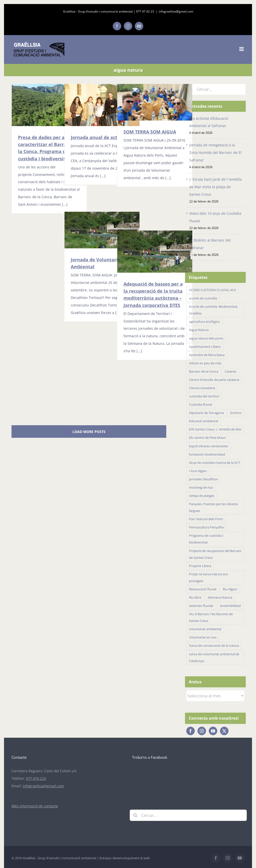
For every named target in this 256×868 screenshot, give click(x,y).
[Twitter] (224, 731)
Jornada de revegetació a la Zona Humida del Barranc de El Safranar (215, 152)
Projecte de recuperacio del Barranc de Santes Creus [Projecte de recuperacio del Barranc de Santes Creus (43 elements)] (215, 554)
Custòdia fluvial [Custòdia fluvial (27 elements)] (200, 405)
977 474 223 (36, 778)
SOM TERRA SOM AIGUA (150, 132)
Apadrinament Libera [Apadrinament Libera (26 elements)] (205, 347)
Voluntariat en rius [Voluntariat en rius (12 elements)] (203, 637)
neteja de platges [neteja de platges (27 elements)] (202, 496)
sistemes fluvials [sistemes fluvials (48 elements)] (201, 606)
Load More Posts (89, 432)
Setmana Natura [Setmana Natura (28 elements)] (220, 598)
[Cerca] (135, 815)
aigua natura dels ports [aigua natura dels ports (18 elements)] (206, 338)
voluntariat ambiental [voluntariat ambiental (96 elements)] (205, 629)
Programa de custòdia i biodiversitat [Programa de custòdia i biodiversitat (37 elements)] (206, 539)
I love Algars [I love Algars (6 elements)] (198, 471)
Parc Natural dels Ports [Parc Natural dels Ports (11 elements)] (206, 519)
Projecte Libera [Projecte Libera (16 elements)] (200, 566)
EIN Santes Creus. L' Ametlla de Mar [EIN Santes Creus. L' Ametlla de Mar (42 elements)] (215, 429)
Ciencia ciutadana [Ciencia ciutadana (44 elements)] (202, 388)
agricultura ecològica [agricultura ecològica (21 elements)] (204, 322)
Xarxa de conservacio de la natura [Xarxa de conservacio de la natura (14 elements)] (214, 646)
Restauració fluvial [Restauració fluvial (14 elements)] (203, 589)
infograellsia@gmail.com (176, 11)
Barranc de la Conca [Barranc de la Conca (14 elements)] (204, 371)
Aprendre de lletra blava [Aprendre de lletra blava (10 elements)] (207, 355)
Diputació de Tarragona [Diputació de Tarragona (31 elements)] (206, 413)
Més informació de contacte (35, 806)
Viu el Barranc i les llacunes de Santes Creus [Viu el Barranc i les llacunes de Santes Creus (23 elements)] (211, 617)
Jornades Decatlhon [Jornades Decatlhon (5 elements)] (203, 479)
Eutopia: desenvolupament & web (125, 858)
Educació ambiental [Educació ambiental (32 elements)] (203, 421)
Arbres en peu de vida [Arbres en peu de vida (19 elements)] (205, 363)
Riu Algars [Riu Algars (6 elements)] (230, 589)
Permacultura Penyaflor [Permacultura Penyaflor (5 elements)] (207, 527)
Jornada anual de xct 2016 (100, 137)
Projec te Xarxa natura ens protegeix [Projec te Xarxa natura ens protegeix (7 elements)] (208, 578)
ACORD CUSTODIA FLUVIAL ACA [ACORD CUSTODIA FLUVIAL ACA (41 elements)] (212, 290)
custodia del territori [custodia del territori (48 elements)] (204, 396)
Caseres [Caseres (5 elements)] (230, 371)
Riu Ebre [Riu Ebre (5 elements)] (195, 598)
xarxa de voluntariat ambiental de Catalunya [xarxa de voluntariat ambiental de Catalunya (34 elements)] (214, 658)
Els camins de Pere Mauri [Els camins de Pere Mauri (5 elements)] (207, 438)
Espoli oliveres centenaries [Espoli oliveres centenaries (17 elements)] (208, 446)
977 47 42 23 (145, 11)
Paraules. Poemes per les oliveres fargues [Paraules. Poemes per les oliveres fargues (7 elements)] (213, 507)
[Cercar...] (215, 89)
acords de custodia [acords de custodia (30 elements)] (203, 298)
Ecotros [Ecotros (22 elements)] (236, 413)
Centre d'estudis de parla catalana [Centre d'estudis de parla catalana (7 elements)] (214, 380)
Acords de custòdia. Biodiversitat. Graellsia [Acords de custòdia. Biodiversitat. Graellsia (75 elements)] (214, 310)
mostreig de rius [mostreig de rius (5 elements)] (201, 487)
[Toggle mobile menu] (242, 49)
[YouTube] (213, 731)
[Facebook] (190, 731)
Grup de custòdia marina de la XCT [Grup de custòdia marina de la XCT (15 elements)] (214, 463)
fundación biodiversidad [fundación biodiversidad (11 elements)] (207, 454)
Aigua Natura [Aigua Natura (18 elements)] (199, 330)
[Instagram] (202, 731)
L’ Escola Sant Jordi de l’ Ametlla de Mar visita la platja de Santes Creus (215, 187)
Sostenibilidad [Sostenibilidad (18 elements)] (230, 606)
